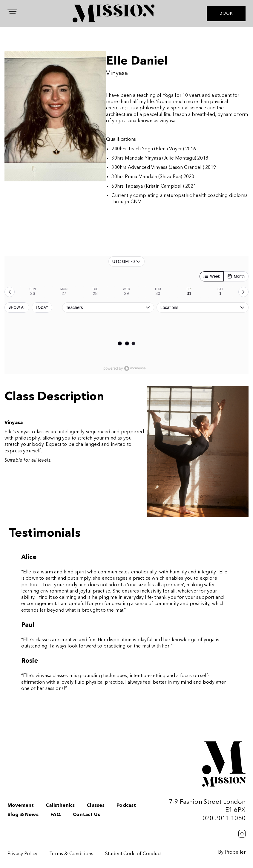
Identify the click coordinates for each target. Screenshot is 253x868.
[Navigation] (12, 12)
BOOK (226, 13)
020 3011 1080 (224, 819)
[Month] (236, 276)
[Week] (212, 276)
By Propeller (232, 852)
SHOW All (17, 307)
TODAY (42, 307)
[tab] (33, 292)
